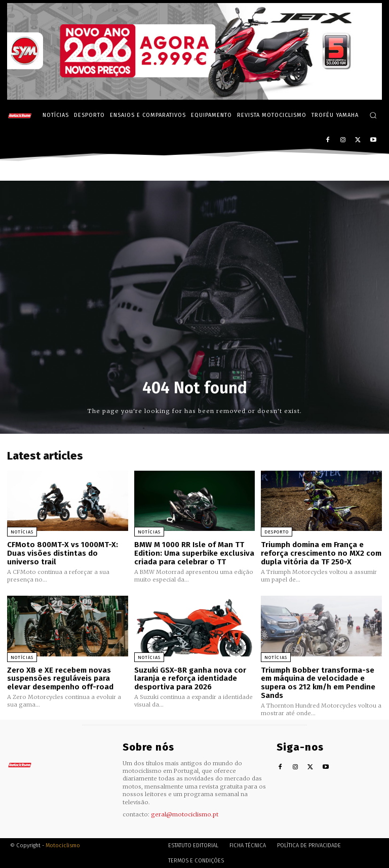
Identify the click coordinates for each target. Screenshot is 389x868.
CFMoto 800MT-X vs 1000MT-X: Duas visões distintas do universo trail (62, 553)
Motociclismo (63, 845)
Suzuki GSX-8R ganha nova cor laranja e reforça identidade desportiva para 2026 (190, 678)
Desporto (277, 532)
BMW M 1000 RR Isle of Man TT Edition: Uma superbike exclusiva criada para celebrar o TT (194, 553)
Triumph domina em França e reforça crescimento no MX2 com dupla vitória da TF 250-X (321, 553)
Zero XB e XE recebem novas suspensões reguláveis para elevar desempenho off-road (60, 678)
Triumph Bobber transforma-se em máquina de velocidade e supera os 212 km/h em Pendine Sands (318, 682)
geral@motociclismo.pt (185, 813)
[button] (373, 115)
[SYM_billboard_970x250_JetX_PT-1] (194, 97)
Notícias (22, 532)
